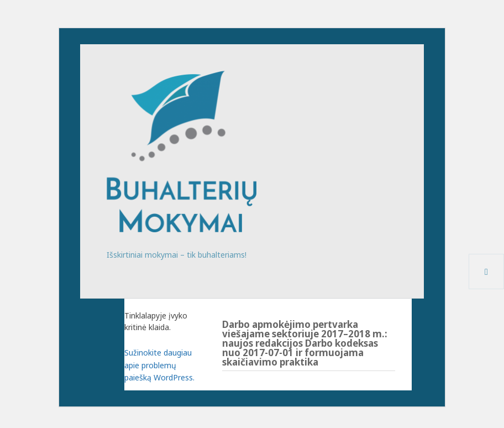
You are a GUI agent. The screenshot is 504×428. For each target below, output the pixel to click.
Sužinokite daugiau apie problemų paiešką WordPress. (159, 365)
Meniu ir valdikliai (487, 289)
